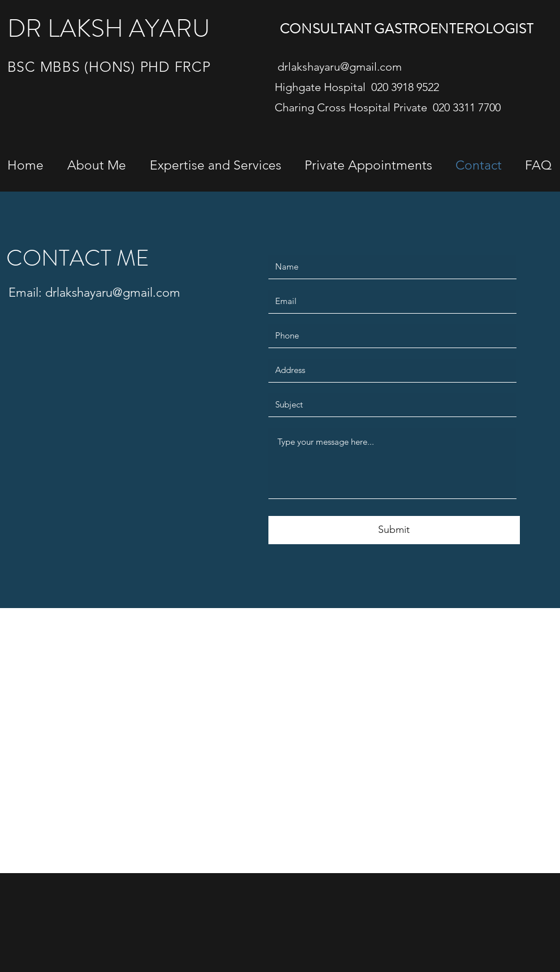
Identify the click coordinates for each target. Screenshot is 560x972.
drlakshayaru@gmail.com (340, 67)
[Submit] (394, 530)
